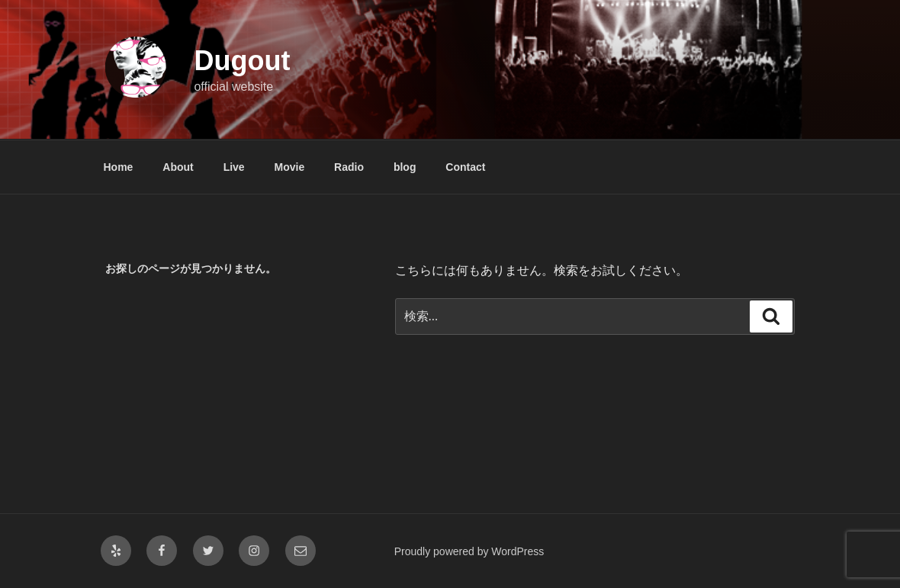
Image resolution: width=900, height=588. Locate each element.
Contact (465, 167)
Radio (349, 167)
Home (119, 167)
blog (405, 167)
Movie (290, 167)
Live (234, 167)
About (178, 167)
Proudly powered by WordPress (469, 551)
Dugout (242, 61)
